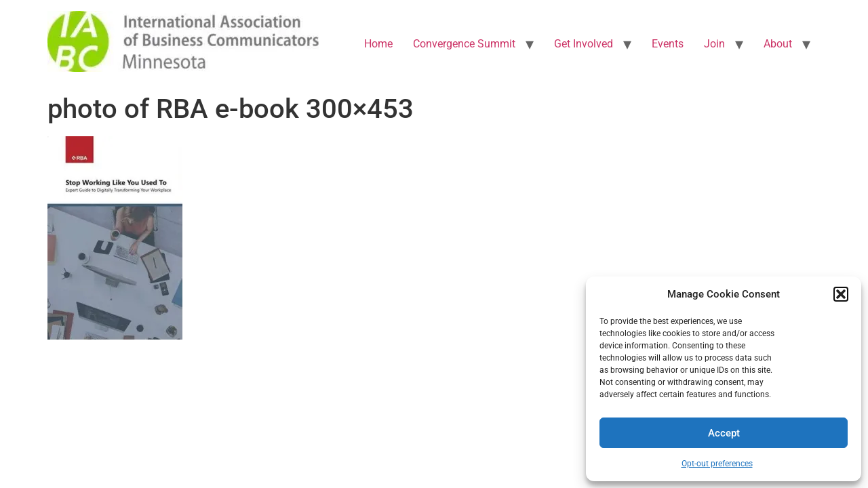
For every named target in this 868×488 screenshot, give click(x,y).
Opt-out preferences (717, 464)
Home (378, 44)
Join (714, 44)
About (778, 44)
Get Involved (584, 44)
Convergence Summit (464, 44)
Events (668, 44)
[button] (841, 294)
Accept (724, 433)
